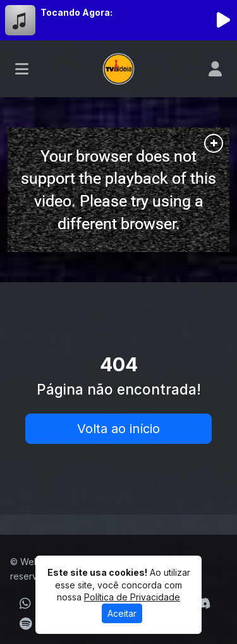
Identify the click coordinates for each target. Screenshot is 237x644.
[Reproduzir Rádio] (223, 20)
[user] (215, 69)
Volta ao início (118, 429)
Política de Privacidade (132, 597)
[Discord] (203, 604)
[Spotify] (26, 624)
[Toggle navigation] (22, 69)
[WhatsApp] (25, 604)
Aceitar (122, 613)
